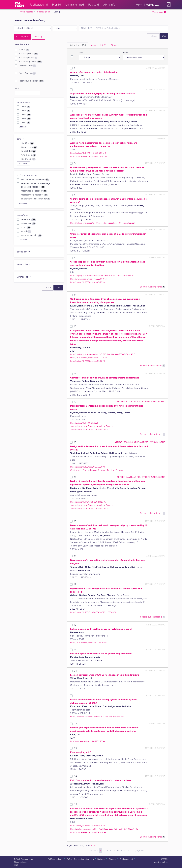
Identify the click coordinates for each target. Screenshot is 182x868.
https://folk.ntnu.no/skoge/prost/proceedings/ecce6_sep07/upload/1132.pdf (102, 223)
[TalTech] (19, 5)
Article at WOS (102, 430)
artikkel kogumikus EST (127, 442)
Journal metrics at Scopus (83, 426)
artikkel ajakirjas (28, 54)
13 (75, 442)
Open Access (27, 73)
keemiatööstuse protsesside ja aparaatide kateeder (36, 185)
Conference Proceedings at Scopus (88, 470)
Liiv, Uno (27, 143)
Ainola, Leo (29, 155)
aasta (17, 88)
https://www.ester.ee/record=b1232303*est (88, 643)
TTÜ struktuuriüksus (28, 176)
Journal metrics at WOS (82, 430)
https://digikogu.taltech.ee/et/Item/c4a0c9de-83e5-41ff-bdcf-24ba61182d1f (102, 276)
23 (76, 748)
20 (76, 671)
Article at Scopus (105, 426)
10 (75, 326)
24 (76, 776)
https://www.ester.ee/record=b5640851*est (88, 832)
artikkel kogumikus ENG (153, 442)
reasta (125, 52)
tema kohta (24, 264)
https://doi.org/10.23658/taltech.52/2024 (88, 361)
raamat (24, 50)
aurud (26, 231)
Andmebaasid (26, 12)
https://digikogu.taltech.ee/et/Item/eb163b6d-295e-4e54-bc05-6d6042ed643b (104, 829)
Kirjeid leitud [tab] (78, 45)
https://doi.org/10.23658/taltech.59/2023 (88, 826)
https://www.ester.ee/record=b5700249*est (89, 358)
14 (75, 477)
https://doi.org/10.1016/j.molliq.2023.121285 (88, 502)
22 (76, 724)
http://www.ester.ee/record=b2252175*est (88, 741)
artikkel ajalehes (28, 58)
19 (75, 650)
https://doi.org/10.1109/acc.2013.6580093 (88, 467)
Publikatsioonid (43, 12)
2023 (26, 119)
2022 (26, 123)
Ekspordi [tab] (115, 45)
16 (75, 556)
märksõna (23, 215)
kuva (81, 52)
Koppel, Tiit (29, 151)
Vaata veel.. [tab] (98, 45)
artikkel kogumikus (30, 62)
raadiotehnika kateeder (34, 195)
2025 (26, 111)
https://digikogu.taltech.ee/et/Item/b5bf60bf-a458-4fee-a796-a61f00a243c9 (103, 354)
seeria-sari (24, 252)
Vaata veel (23, 127)
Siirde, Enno (29, 147)
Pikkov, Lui (28, 159)
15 (75, 521)
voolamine (28, 224)
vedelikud (29, 220)
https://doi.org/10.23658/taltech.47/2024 (87, 282)
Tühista (153, 36)
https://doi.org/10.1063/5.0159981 (84, 423)
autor (21, 139)
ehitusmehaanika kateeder (36, 199)
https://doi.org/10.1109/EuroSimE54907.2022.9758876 (93, 612)
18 (75, 625)
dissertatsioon (28, 66)
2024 (26, 115)
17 (75, 584)
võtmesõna (24, 277)
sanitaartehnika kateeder (35, 180)
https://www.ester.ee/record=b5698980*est (89, 279)
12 (75, 402)
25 (76, 804)
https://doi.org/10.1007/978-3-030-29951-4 (88, 153)
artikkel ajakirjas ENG (153, 402)
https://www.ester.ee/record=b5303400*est (89, 156)
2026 (26, 107)
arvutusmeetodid (31, 235)
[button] (168, 5)
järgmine (140, 851)
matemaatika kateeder (34, 191)
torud (26, 228)
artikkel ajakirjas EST (128, 402)
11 (75, 374)
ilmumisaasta (25, 103)
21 (75, 696)
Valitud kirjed (159, 12)
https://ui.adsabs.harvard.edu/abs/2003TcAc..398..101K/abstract (97, 717)
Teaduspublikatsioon (31, 81)
